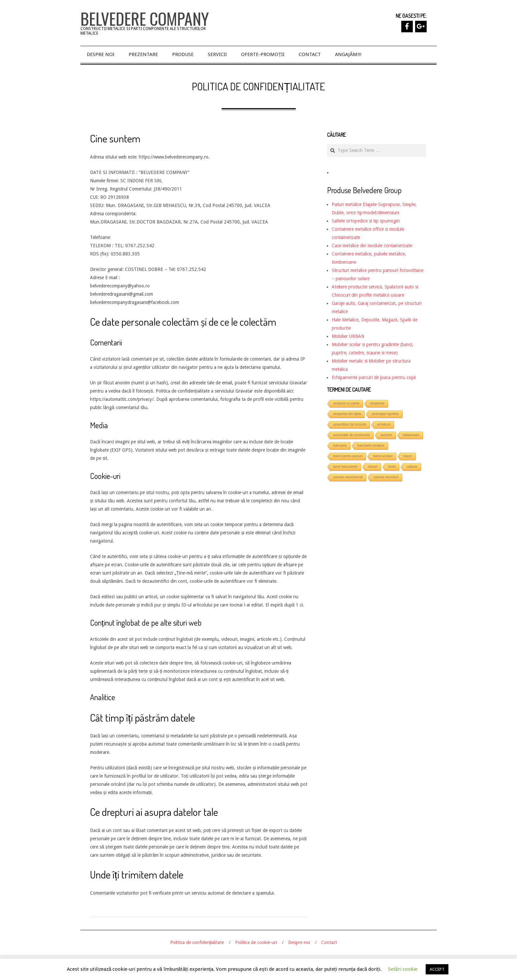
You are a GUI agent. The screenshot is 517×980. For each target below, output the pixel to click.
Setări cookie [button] (403, 969)
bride (392, 467)
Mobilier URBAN (348, 336)
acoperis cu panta (346, 403)
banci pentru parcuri (348, 456)
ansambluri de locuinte (350, 424)
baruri (408, 456)
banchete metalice (371, 445)
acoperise (377, 403)
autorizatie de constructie (352, 435)
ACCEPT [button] (437, 969)
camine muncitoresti (348, 477)
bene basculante (345, 467)
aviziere (386, 435)
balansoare (411, 435)
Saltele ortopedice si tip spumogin (366, 221)
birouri (373, 467)
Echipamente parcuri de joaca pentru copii (374, 377)
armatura (384, 424)
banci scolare (383, 456)
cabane (412, 467)
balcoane (340, 445)
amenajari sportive (385, 414)
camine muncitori (386, 477)
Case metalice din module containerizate (372, 246)
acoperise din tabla (347, 414)
